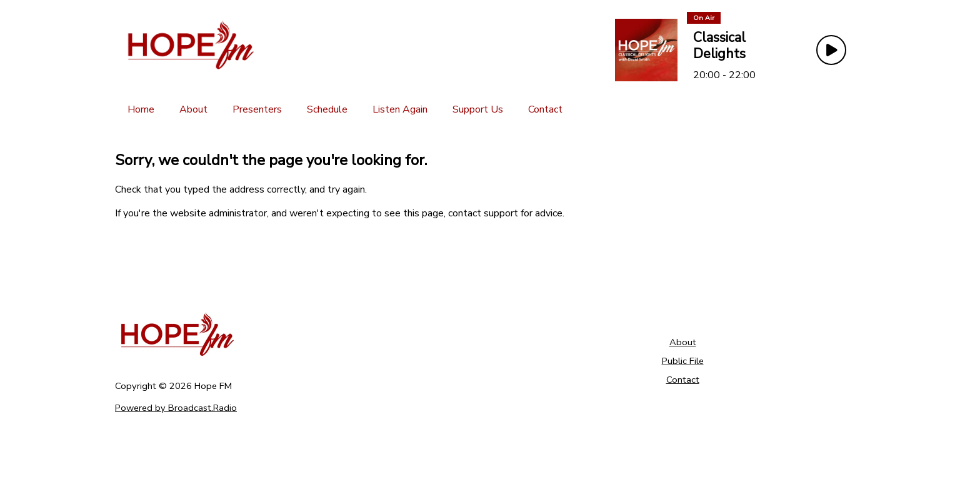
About (683, 342)
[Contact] (545, 109)
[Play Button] (831, 50)
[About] (193, 109)
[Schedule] (327, 109)
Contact (683, 380)
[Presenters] (257, 109)
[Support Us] (478, 109)
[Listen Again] (400, 109)
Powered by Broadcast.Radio (176, 408)
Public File (683, 361)
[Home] (141, 109)
